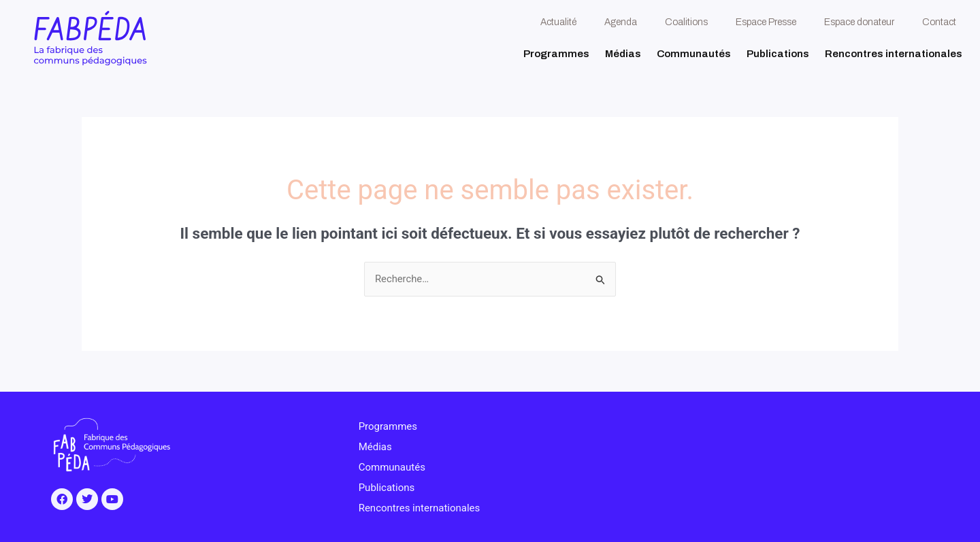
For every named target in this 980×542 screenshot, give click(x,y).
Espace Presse (766, 22)
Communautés (694, 54)
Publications (778, 54)
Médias (623, 54)
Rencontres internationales (894, 54)
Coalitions (686, 22)
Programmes (556, 54)
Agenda (621, 22)
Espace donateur (859, 22)
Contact (939, 22)
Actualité (558, 22)
